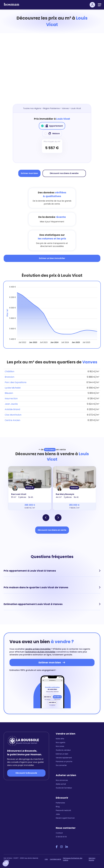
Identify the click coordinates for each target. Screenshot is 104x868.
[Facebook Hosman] (57, 847)
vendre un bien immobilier (38, 649)
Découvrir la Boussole (26, 773)
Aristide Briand (12, 409)
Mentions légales (92, 859)
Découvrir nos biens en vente (52, 530)
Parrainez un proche (64, 761)
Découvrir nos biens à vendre (64, 173)
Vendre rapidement (64, 758)
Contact (59, 833)
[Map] (55, 71)
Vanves (65, 108)
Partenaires (60, 803)
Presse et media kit (63, 810)
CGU (46, 859)
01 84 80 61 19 (61, 837)
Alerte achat (61, 784)
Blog (58, 807)
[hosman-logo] (12, 5)
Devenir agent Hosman (65, 818)
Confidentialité (55, 859)
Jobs (58, 814)
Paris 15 (30, 488)
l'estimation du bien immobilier (40, 652)
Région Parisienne (51, 108)
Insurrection (11, 398)
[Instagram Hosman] (61, 847)
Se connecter (61, 765)
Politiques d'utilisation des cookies (73, 859)
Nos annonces (62, 780)
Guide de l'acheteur (64, 788)
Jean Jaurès (11, 404)
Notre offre (60, 739)
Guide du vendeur (63, 750)
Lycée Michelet (13, 388)
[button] (6, 863)
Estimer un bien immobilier (52, 258)
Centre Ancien (12, 420)
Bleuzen (9, 393)
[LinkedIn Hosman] (67, 847)
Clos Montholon (13, 415)
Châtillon (9, 371)
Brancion (9, 377)
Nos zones (60, 746)
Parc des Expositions (16, 382)
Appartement (52, 126)
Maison (52, 133)
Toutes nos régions (32, 108)
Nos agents (61, 742)
